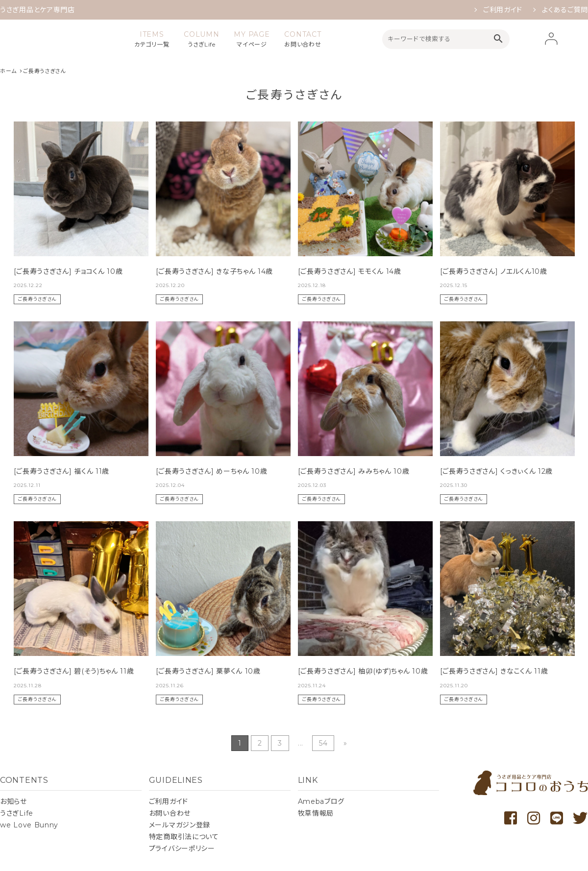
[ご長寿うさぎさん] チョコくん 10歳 (68, 271)
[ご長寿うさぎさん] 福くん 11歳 (62, 471)
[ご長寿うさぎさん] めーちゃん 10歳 (212, 471)
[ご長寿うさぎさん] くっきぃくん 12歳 (497, 471)
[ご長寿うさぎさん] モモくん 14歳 (350, 271)
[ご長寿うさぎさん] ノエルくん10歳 (494, 271)
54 (323, 743)
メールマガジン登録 (180, 825)
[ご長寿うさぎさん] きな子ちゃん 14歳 (215, 271)
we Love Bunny (29, 825)
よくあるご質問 (565, 10)
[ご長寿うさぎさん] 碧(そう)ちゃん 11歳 (74, 671)
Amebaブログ (321, 801)
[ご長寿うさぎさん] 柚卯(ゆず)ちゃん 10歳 (363, 671)
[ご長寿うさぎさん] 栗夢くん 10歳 (208, 671)
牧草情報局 (316, 813)
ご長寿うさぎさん (37, 299)
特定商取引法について (184, 837)
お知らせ (13, 801)
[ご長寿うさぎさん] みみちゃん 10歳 (354, 471)
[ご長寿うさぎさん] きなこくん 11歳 (494, 671)
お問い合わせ (170, 813)
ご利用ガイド (503, 10)
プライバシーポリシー (182, 848)
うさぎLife (17, 813)
